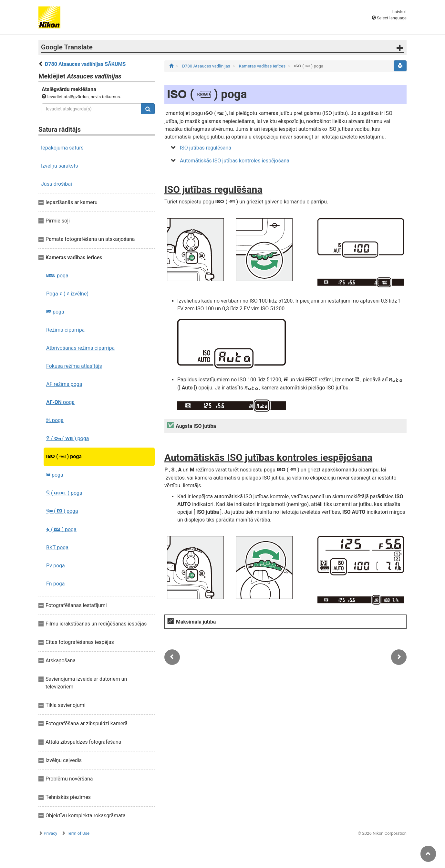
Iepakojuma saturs (62, 148)
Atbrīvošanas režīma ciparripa (80, 348)
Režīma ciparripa (65, 330)
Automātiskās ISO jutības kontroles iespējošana (235, 161)
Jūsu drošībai (57, 184)
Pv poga (56, 566)
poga (57, 276)
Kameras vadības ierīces (263, 66)
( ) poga (64, 456)
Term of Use (78, 833)
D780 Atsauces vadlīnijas (207, 66)
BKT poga (57, 548)
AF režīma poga (64, 384)
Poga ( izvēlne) (67, 294)
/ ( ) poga (67, 438)
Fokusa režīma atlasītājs (74, 366)
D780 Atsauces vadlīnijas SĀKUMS (85, 64)
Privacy (50, 833)
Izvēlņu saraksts (60, 166)
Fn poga (55, 584)
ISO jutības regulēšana (206, 148)
